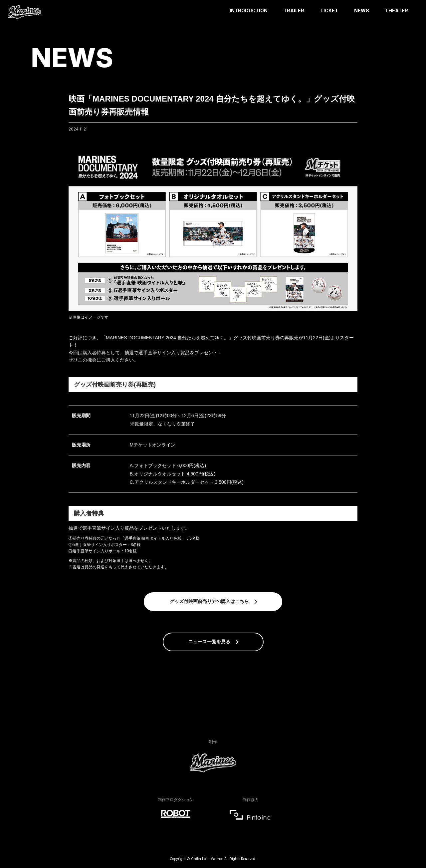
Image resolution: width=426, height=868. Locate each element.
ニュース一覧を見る (209, 642)
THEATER (397, 10)
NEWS (362, 10)
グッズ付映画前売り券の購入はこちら (209, 601)
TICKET (329, 10)
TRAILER (294, 10)
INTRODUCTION (249, 10)
